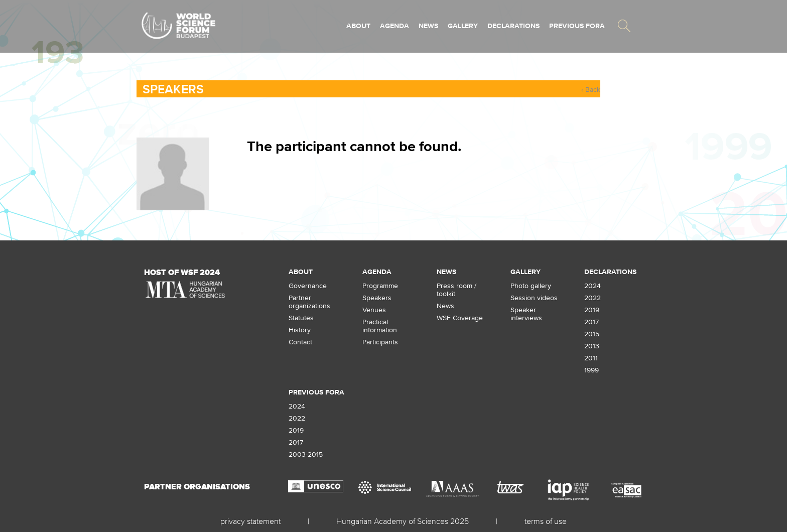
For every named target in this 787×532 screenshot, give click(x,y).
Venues (374, 310)
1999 (592, 370)
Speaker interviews (526, 314)
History (300, 330)
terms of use (546, 521)
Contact (300, 342)
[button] (624, 26)
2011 (591, 358)
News (428, 26)
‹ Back (591, 89)
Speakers (173, 89)
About (358, 26)
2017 (592, 322)
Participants (380, 342)
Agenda (395, 26)
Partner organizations (309, 302)
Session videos (534, 298)
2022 (593, 298)
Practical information (380, 326)
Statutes (301, 318)
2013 (592, 346)
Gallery (463, 26)
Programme (380, 286)
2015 (592, 334)
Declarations (513, 26)
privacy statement (250, 521)
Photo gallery (531, 286)
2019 (592, 310)
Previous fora (577, 26)
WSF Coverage (460, 318)
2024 (593, 286)
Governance (308, 286)
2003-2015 (306, 454)
